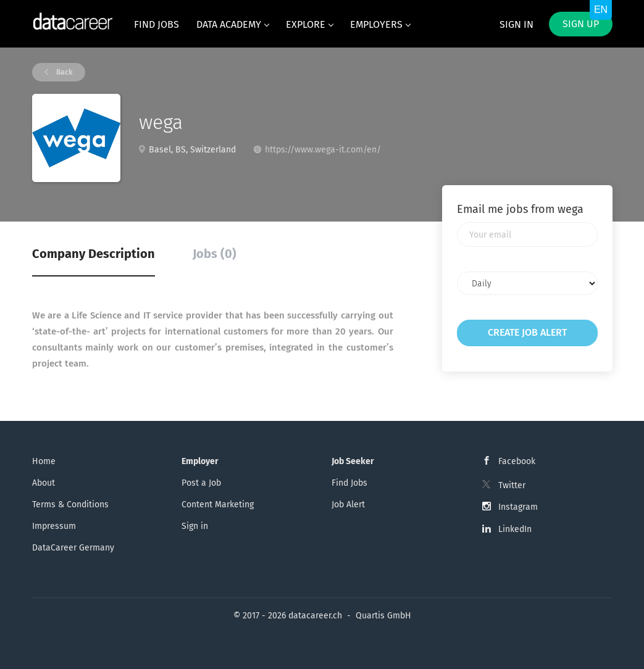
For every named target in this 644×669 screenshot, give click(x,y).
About (44, 483)
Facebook (517, 461)
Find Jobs (349, 483)
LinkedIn (515, 529)
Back (64, 72)
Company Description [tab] (94, 254)
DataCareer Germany (73, 548)
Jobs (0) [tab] (215, 254)
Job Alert (348, 505)
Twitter (512, 485)
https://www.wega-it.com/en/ (323, 150)
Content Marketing (218, 505)
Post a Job (201, 483)
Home (44, 461)
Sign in (516, 24)
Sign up (581, 24)
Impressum (54, 526)
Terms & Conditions (70, 505)
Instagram (518, 507)
